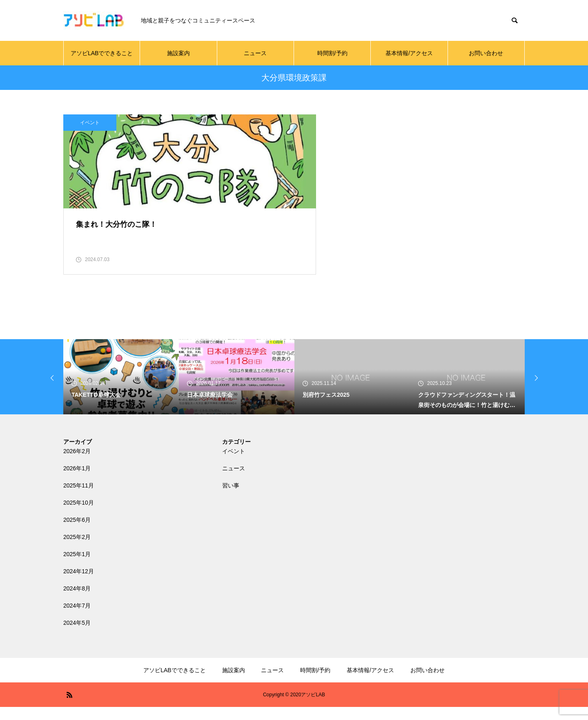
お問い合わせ (486, 53)
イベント (90, 123)
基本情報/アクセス (409, 53)
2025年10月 (79, 516)
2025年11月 (79, 499)
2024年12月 (79, 584)
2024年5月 (77, 636)
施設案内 (178, 53)
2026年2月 (77, 464)
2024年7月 (77, 619)
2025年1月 (77, 567)
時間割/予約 (332, 53)
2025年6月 (77, 533)
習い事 (231, 499)
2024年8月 (77, 601)
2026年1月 (77, 481)
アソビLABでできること (102, 53)
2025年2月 (77, 550)
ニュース (255, 53)
